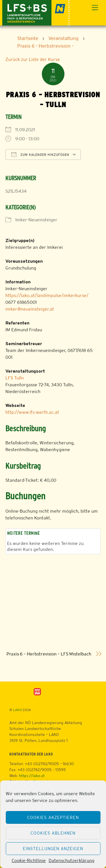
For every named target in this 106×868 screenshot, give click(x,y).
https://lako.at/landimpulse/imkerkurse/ (47, 295)
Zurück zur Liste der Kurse (33, 59)
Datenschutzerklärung (72, 860)
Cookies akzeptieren (53, 817)
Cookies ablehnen (53, 833)
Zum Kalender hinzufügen (40, 154)
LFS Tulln (15, 378)
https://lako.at (32, 776)
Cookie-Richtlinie (29, 860)
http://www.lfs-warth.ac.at (32, 412)
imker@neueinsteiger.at (30, 309)
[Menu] (95, 8)
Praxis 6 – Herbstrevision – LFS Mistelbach (49, 654)
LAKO (17, 710)
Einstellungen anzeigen (53, 849)
